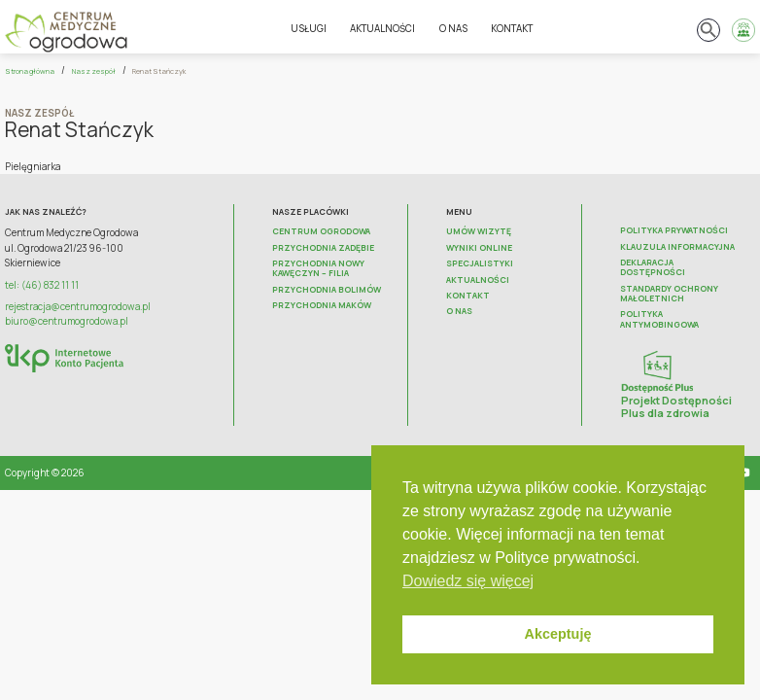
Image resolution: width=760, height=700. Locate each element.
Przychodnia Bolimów (327, 290)
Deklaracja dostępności (653, 268)
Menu (459, 212)
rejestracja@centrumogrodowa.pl (78, 307)
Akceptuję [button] (558, 634)
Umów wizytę (479, 231)
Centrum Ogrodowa (321, 231)
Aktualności (382, 29)
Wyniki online (479, 248)
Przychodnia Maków (322, 305)
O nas (453, 29)
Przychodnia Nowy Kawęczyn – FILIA (318, 269)
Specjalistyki (480, 263)
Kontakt (512, 29)
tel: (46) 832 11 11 (42, 285)
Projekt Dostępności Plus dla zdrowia (676, 406)
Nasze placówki (311, 212)
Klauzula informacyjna (677, 247)
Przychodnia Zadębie (323, 248)
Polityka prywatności (674, 230)
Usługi (309, 29)
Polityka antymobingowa (659, 319)
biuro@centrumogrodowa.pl (67, 321)
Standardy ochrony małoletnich (669, 294)
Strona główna (30, 71)
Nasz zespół (94, 71)
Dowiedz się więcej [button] (468, 581)
